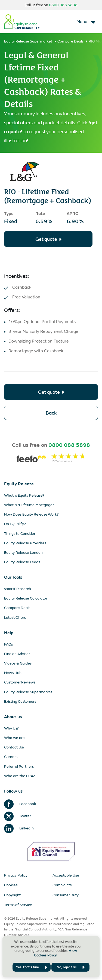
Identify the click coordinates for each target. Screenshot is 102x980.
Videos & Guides (18, 663)
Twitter (18, 816)
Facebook (20, 804)
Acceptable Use (66, 875)
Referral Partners (19, 766)
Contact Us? (14, 747)
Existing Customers (20, 701)
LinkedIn (19, 828)
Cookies (11, 885)
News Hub (13, 673)
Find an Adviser (17, 654)
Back (51, 413)
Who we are (14, 738)
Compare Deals (70, 41)
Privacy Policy (16, 875)
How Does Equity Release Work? (31, 514)
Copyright (12, 895)
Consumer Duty (66, 895)
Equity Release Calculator (26, 598)
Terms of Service (18, 905)
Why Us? (11, 728)
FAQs (8, 644)
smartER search (18, 589)
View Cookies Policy (55, 953)
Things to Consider (20, 534)
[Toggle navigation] (86, 22)
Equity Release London (23, 553)
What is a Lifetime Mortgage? (29, 505)
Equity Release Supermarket (28, 41)
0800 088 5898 (63, 5)
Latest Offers (15, 618)
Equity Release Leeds (22, 562)
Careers (11, 757)
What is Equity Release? (24, 495)
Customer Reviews (20, 682)
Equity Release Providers (25, 543)
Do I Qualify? (15, 524)
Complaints (62, 885)
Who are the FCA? (19, 776)
